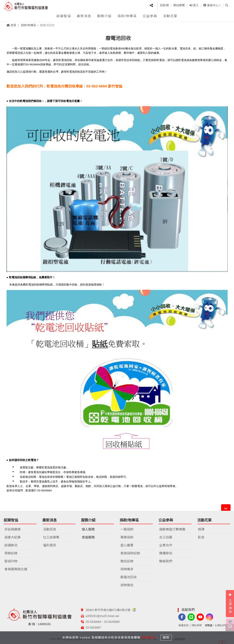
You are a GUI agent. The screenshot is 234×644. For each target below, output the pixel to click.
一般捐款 (127, 529)
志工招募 (166, 537)
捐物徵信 (127, 585)
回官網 (164, 5)
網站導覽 (179, 5)
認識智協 (64, 15)
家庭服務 (88, 537)
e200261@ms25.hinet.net (102, 616)
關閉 (167, 637)
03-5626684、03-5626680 (103, 622)
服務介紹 (104, 15)
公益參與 (150, 15)
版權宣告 (184, 625)
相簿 (201, 529)
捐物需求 (127, 569)
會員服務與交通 (16, 569)
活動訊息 (50, 529)
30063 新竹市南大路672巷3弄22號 (111, 610)
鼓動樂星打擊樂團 (172, 529)
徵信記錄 (127, 561)
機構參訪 (166, 553)
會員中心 (211, 5)
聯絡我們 (166, 561)
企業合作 (166, 545)
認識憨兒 (11, 545)
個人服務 (88, 529)
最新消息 (84, 15)
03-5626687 (93, 628)
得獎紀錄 (11, 553)
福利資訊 (50, 545)
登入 (194, 5)
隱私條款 (197, 625)
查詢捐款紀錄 (130, 553)
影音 (201, 537)
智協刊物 (11, 561)
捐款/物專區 (127, 15)
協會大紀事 (13, 537)
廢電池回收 (129, 577)
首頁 (11, 25)
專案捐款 (127, 537)
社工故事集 (51, 537)
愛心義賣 (127, 545)
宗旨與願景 (13, 529)
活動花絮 (170, 15)
